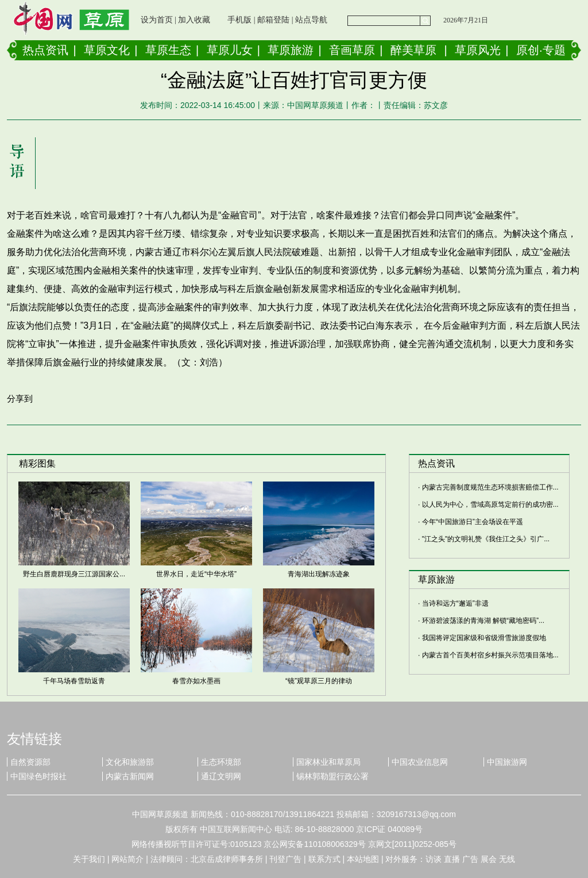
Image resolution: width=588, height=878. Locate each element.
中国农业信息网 (420, 762)
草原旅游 (291, 50)
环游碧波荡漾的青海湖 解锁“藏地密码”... (483, 621)
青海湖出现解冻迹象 (319, 574)
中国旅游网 (507, 762)
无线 (507, 859)
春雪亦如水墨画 (196, 681)
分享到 (20, 398)
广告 (470, 859)
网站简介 (127, 859)
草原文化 (107, 50)
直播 (452, 859)
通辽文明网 (221, 776)
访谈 (434, 859)
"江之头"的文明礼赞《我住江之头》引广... (486, 539)
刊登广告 (285, 859)
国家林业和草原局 (328, 762)
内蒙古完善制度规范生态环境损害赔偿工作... (490, 487)
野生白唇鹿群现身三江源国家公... (74, 574)
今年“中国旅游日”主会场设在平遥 (473, 522)
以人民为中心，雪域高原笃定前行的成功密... (490, 505)
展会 (489, 859)
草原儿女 (230, 50)
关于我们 (89, 859)
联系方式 (324, 859)
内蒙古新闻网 (130, 776)
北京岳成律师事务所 (227, 859)
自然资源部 (30, 762)
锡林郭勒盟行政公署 (332, 776)
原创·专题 (541, 50)
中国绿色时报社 (38, 776)
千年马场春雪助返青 (74, 681)
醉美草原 (413, 50)
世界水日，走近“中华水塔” (196, 574)
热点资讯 (45, 50)
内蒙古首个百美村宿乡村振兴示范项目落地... (490, 655)
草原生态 (168, 50)
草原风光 (478, 50)
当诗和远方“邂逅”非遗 (455, 603)
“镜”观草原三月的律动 (319, 681)
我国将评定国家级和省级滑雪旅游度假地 (484, 638)
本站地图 (363, 859)
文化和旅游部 (130, 762)
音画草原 (352, 50)
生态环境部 (221, 762)
